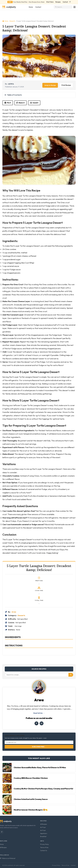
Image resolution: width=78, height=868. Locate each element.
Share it (21, 103)
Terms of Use (44, 847)
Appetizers (44, 833)
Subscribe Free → (39, 747)
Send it (34, 103)
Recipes (58, 2)
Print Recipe (66, 85)
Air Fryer (43, 827)
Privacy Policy (45, 844)
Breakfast (43, 836)
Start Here (50, 2)
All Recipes (44, 824)
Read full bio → (39, 713)
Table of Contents (13, 95)
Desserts (12, 21)
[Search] (71, 675)
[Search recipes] (64, 7)
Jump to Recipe (50, 85)
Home (31, 7)
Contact (65, 2)
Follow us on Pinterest (8, 858)
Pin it (8, 103)
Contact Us (44, 851)
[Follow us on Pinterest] (70, 2)
